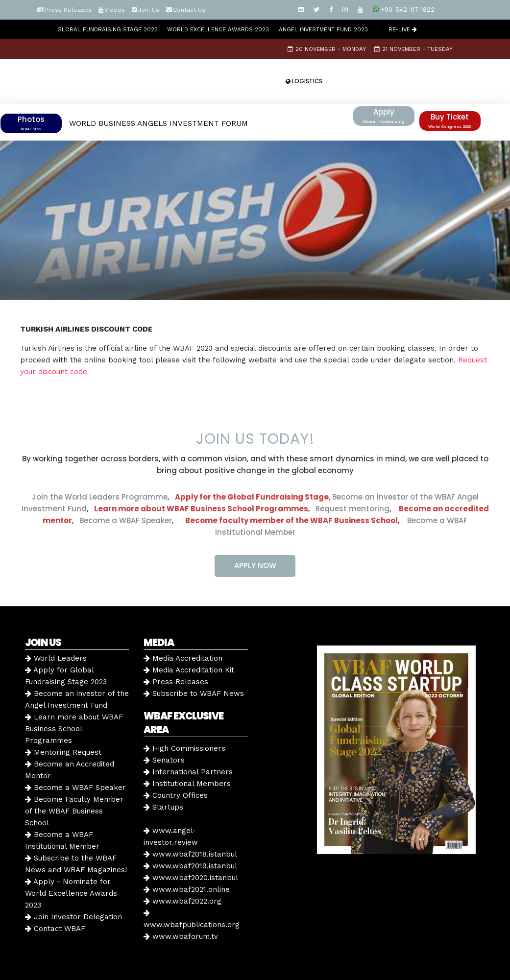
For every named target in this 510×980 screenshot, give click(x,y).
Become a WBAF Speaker (126, 495)
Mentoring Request (63, 727)
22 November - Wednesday (187, 69)
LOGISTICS (304, 81)
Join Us (148, 10)
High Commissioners (184, 723)
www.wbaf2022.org (182, 876)
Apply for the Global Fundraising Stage (252, 471)
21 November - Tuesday (413, 49)
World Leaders (56, 633)
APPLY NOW (255, 540)
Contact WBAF (55, 903)
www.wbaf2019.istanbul (190, 840)
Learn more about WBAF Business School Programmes (201, 483)
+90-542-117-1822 (404, 10)
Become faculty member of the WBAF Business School (291, 495)
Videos (115, 10)
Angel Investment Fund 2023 (323, 29)
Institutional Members (187, 758)
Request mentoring (350, 483)
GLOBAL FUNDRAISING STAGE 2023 (108, 29)
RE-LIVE (403, 29)
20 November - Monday (327, 49)
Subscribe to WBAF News (194, 668)
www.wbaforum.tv (181, 911)
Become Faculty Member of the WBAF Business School (74, 786)
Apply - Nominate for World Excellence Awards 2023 (71, 868)
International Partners (188, 746)
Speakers (259, 69)
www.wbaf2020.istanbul (191, 852)
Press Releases (68, 10)
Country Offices (176, 770)
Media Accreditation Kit (189, 645)
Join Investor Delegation (73, 891)
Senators (164, 735)
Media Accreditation (183, 633)
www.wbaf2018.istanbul (190, 829)
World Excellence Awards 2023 (218, 29)
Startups (163, 782)
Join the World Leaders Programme (100, 471)
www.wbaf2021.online (187, 864)
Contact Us (189, 10)
